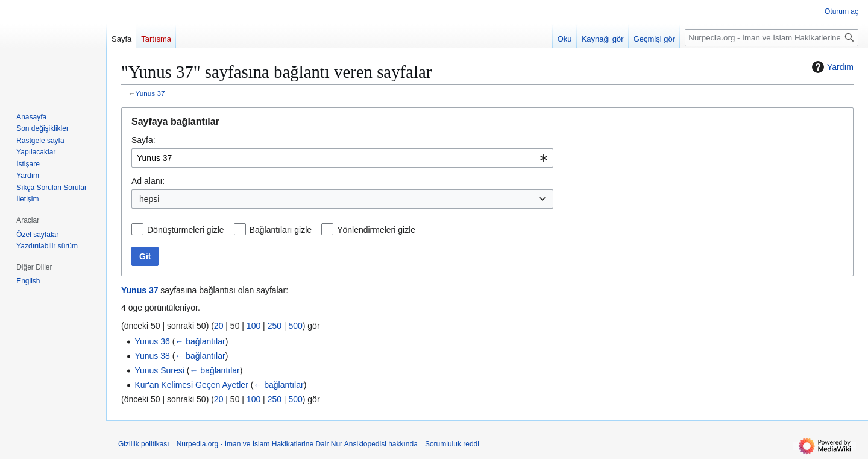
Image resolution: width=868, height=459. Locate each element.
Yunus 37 (150, 93)
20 (219, 326)
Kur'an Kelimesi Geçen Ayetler (191, 385)
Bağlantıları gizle (281, 230)
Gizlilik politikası (144, 444)
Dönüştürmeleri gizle (186, 230)
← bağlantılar (200, 341)
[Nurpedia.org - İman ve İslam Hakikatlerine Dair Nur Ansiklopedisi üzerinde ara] (772, 38)
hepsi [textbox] (149, 199)
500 (295, 326)
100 (253, 326)
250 (275, 326)
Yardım (831, 67)
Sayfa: (143, 140)
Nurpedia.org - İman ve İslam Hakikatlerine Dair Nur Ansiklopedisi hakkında (297, 444)
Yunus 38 (152, 356)
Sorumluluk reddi (452, 444)
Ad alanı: (148, 181)
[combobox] (342, 158)
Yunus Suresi (159, 370)
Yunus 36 (152, 341)
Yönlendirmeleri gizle (376, 230)
